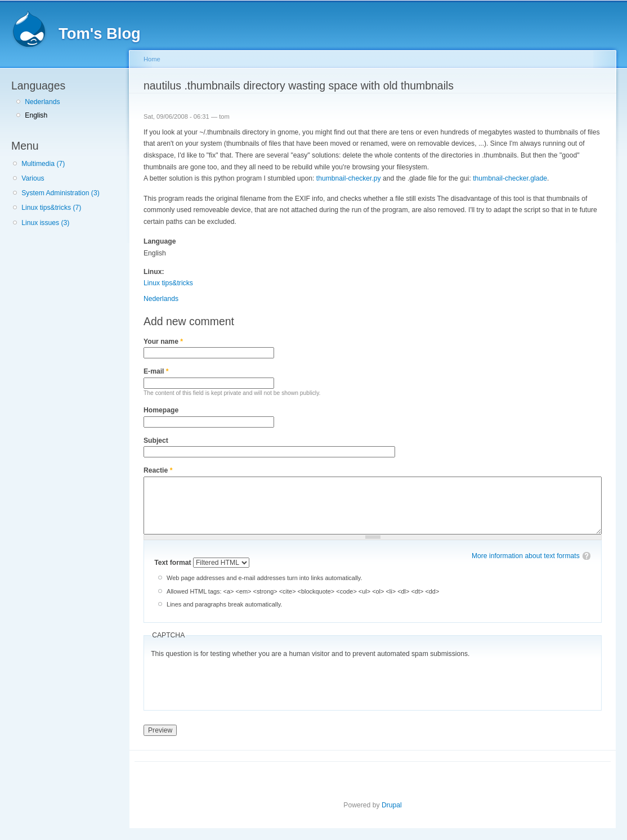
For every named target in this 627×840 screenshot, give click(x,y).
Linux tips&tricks (168, 283)
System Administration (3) (61, 193)
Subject (156, 441)
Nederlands (42, 102)
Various (33, 178)
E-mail (156, 371)
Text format (174, 563)
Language (160, 241)
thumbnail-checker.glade (510, 178)
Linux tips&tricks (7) (51, 208)
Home (152, 59)
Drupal (392, 805)
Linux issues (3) (45, 223)
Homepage (161, 410)
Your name (163, 342)
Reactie (158, 470)
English (36, 115)
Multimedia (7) (43, 164)
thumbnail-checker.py (349, 178)
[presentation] (236, 681)
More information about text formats (526, 556)
